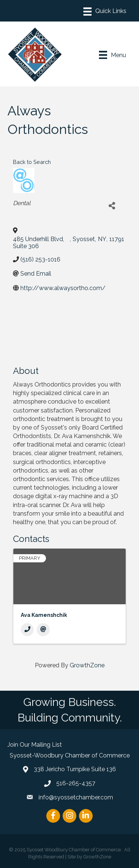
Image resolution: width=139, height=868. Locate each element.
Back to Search (32, 162)
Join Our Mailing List (35, 745)
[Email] (43, 630)
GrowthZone (87, 665)
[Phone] (27, 630)
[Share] (112, 206)
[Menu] (105, 11)
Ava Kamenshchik (44, 615)
